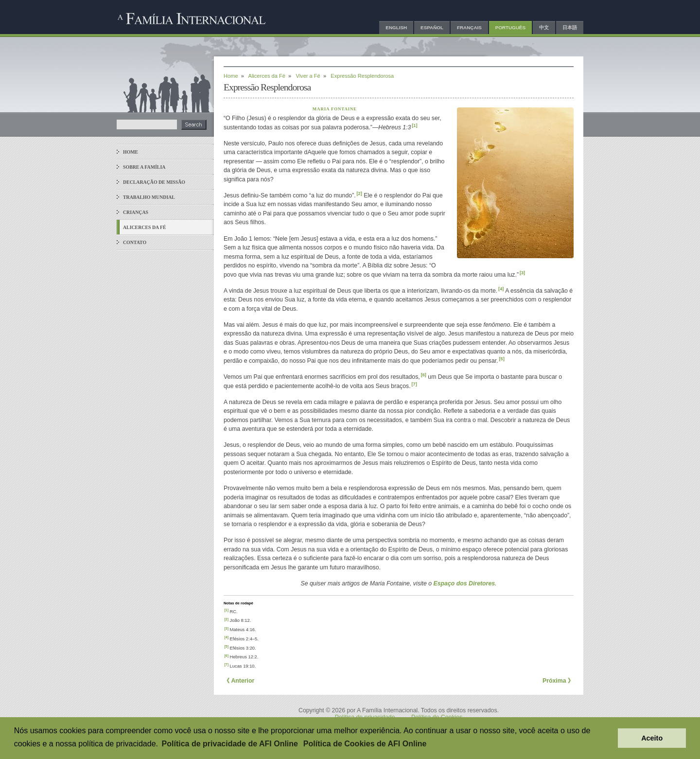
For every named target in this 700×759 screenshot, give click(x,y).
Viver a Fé (308, 76)
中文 (544, 27)
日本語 (570, 27)
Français (469, 27)
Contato (135, 242)
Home (131, 152)
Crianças (136, 212)
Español (432, 27)
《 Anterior (239, 681)
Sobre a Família (144, 167)
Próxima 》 (558, 681)
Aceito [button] (652, 738)
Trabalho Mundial (149, 197)
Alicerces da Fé (145, 227)
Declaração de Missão (154, 182)
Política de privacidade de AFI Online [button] (230, 744)
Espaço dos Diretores (464, 583)
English (396, 27)
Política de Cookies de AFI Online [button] (365, 744)
